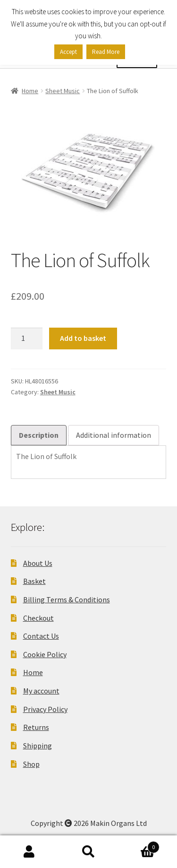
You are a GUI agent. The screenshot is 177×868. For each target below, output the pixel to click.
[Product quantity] (27, 339)
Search (88, 852)
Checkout (38, 618)
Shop (31, 764)
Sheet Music (63, 91)
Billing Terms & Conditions (67, 599)
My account (41, 691)
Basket (34, 581)
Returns (36, 727)
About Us (38, 563)
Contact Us (41, 636)
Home (30, 91)
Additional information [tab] (114, 435)
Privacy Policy (45, 709)
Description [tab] (39, 435)
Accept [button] (68, 52)
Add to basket (83, 338)
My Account (29, 852)
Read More (106, 52)
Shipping (38, 746)
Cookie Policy (45, 654)
